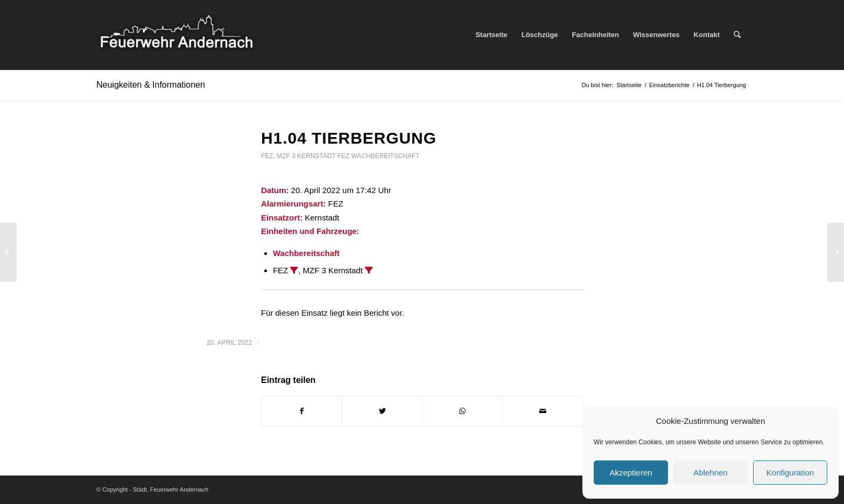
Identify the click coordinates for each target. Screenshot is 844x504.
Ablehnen (710, 473)
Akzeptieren (631, 473)
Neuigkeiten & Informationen (151, 85)
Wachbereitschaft (386, 156)
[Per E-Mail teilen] (543, 411)
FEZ (267, 156)
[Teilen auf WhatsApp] (462, 411)
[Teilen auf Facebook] (302, 411)
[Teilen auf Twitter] (382, 411)
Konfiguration (790, 473)
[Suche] (737, 35)
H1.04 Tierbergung (349, 138)
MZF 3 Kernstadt (306, 156)
